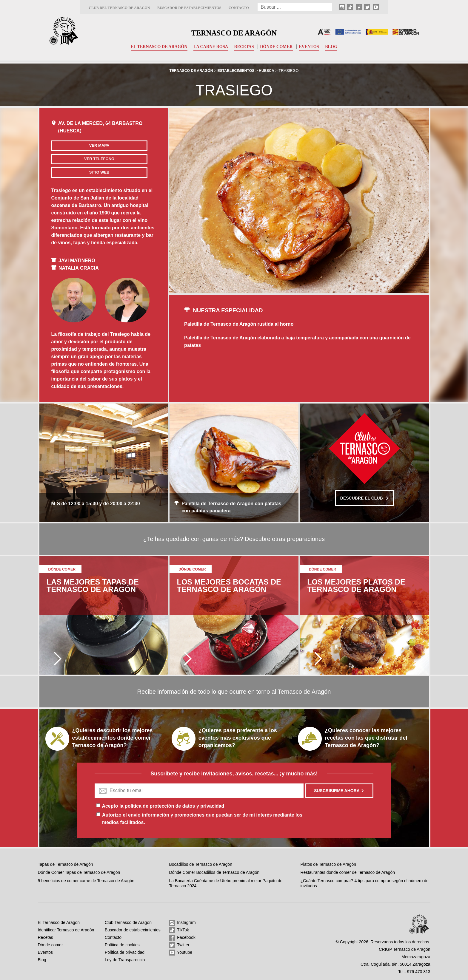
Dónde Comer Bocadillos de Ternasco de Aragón (214, 872)
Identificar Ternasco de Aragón (66, 930)
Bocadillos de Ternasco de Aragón (200, 864)
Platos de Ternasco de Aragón (328, 864)
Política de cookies (122, 945)
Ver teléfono (85, 159)
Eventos (312, 47)
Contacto (239, 8)
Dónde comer (278, 47)
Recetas (245, 47)
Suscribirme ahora (339, 791)
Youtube (181, 953)
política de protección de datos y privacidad (174, 806)
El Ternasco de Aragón (156, 47)
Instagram (182, 923)
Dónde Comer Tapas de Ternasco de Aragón (79, 872)
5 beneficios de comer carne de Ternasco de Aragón (86, 881)
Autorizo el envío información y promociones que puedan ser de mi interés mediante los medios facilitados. (202, 819)
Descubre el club (364, 498)
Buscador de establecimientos (189, 8)
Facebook (182, 938)
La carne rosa (210, 47)
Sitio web (85, 172)
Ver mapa (85, 145)
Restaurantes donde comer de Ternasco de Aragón (348, 872)
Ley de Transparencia (125, 960)
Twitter (179, 945)
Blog (336, 47)
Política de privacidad (125, 952)
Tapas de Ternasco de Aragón (66, 864)
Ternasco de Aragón (234, 32)
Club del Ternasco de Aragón (119, 8)
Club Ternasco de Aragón (128, 922)
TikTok (179, 930)
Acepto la (163, 806)
